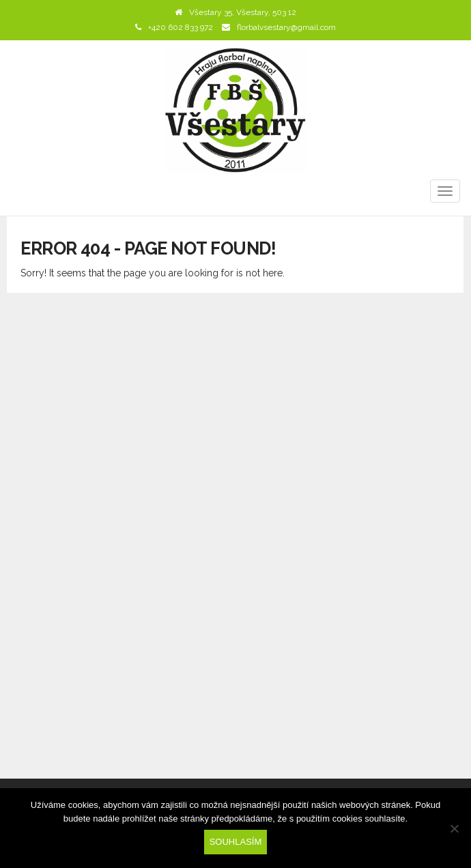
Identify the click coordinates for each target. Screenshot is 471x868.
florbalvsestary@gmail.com (286, 27)
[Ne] (454, 828)
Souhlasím (236, 842)
